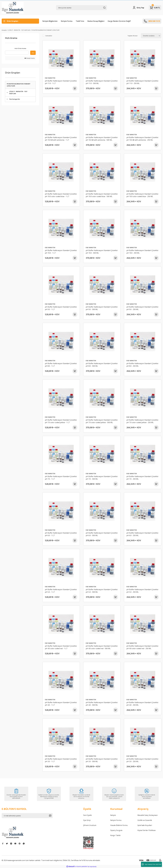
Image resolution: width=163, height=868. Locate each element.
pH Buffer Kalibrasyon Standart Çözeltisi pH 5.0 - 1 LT (61, 591)
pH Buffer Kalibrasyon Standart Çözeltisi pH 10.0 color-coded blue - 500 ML (102, 195)
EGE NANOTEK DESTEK (151, 864)
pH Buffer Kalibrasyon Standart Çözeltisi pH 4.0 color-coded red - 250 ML (142, 647)
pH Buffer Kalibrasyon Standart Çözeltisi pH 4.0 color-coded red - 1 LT (61, 647)
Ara (33, 53)
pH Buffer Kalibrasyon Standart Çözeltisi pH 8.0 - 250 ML (142, 365)
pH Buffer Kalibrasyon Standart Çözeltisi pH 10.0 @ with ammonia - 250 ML (142, 139)
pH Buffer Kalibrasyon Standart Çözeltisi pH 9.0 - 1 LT (61, 308)
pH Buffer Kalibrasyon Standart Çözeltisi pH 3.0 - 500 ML (102, 760)
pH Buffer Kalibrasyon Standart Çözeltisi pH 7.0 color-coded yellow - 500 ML (102, 421)
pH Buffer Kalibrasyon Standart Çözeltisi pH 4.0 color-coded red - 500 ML (102, 647)
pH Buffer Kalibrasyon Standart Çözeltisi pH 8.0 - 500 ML (102, 365)
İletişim (113, 815)
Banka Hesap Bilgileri (96, 21)
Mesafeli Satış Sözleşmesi (148, 815)
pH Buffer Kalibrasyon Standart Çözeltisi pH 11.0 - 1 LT (61, 82)
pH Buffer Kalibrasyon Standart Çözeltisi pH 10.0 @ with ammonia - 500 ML (102, 139)
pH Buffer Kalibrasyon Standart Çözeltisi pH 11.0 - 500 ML (102, 82)
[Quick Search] (17, 53)
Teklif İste (80, 21)
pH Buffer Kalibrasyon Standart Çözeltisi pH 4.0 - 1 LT (61, 704)
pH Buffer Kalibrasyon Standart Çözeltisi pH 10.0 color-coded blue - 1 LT (61, 195)
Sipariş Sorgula (116, 830)
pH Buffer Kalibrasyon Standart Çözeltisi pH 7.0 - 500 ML (102, 478)
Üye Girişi (87, 820)
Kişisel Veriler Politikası (147, 830)
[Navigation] (20, 21)
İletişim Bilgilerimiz (50, 21)
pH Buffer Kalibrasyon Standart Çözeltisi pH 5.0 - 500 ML (102, 591)
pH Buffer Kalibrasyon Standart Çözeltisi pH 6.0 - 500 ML (102, 534)
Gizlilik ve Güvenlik (145, 820)
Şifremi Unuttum (90, 825)
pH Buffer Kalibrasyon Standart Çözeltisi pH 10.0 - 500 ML (102, 252)
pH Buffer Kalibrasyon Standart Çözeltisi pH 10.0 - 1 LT (61, 252)
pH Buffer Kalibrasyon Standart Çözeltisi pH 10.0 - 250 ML (142, 252)
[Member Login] (138, 8)
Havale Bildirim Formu (119, 825)
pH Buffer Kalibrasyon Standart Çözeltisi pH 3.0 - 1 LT (61, 760)
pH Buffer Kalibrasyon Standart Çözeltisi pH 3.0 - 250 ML (142, 760)
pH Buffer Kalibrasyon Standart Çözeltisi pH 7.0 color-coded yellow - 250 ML (142, 421)
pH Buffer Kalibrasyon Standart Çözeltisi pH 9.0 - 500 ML (102, 308)
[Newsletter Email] (27, 816)
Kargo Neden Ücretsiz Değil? (119, 21)
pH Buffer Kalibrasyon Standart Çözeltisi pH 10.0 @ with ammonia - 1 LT (61, 139)
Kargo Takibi (115, 835)
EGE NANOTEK (50, 78)
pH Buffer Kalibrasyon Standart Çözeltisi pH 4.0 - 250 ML (142, 704)
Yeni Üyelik (87, 815)
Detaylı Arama (30, 58)
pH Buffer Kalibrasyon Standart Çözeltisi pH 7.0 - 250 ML (142, 478)
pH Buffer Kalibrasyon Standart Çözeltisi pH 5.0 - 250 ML (142, 591)
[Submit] (51, 816)
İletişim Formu (67, 21)
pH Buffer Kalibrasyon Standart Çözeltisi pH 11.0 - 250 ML (142, 82)
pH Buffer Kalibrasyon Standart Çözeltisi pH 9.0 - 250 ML (142, 308)
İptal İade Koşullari (145, 825)
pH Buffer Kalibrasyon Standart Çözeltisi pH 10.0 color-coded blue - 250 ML (142, 195)
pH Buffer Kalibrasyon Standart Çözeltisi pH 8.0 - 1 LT (61, 365)
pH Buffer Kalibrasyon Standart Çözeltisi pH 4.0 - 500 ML (102, 704)
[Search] (82, 8)
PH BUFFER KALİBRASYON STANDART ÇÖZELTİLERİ (45, 30)
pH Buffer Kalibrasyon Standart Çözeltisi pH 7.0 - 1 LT (61, 478)
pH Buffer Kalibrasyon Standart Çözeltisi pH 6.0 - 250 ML (142, 534)
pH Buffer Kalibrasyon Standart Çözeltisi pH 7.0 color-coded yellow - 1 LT (61, 421)
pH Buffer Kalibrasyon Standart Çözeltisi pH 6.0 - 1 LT (61, 534)
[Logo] (13, 8)
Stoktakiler (49, 36)
